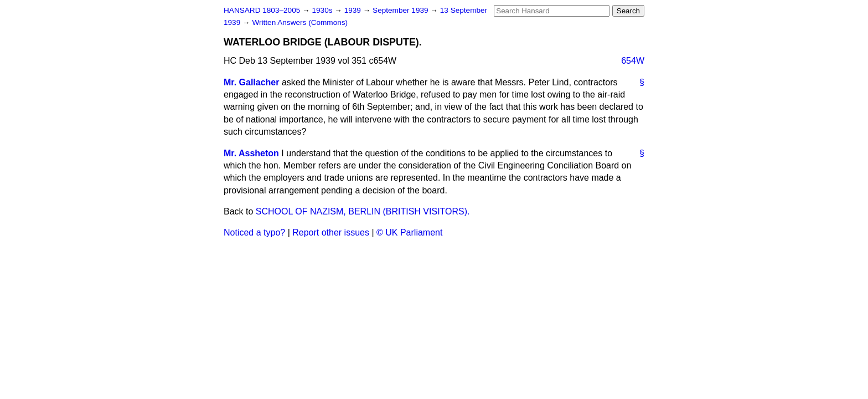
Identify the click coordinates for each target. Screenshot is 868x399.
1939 (354, 10)
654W (633, 61)
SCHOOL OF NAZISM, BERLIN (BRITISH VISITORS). (363, 211)
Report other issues (331, 232)
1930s (323, 10)
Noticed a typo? (254, 232)
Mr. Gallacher (252, 82)
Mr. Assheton (251, 153)
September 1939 (401, 10)
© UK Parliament (409, 232)
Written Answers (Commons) (300, 22)
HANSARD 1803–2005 (262, 10)
